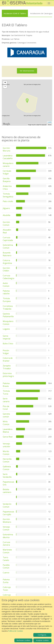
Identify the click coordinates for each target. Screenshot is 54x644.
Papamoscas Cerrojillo (8, 513)
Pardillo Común (6, 566)
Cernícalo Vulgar (7, 172)
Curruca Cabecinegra (8, 277)
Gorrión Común (6, 224)
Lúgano (6, 329)
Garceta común (6, 415)
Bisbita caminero (7, 491)
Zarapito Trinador (7, 367)
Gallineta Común (7, 468)
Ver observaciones (27, 71)
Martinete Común (7, 551)
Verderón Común (7, 505)
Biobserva (22, 3)
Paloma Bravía (6, 385)
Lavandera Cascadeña (8, 157)
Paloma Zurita (6, 581)
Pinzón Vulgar (6, 352)
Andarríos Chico (7, 188)
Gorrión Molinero (7, 521)
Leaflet (50, 122)
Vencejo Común (6, 528)
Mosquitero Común (8, 323)
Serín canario (6, 400)
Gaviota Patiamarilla (8, 315)
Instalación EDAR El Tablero (15, 13)
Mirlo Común (6, 423)
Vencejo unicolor (7, 445)
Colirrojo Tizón (7, 589)
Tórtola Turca (6, 392)
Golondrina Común (8, 246)
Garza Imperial (7, 337)
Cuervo (6, 573)
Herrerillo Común (7, 460)
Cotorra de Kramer (8, 359)
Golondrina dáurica (8, 536)
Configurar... (42, 635)
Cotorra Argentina (7, 262)
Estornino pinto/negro (8, 375)
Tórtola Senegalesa (8, 195)
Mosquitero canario (8, 165)
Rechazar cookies (23, 640)
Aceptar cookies (42, 640)
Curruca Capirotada (8, 239)
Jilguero (6, 208)
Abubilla (6, 215)
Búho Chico (8, 344)
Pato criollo (8, 201)
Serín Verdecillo (7, 476)
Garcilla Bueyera (7, 180)
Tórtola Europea (7, 300)
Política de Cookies (16, 631)
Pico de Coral (6, 408)
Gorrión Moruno (7, 149)
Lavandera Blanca (8, 431)
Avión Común (6, 285)
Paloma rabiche (6, 292)
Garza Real (8, 437)
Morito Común (6, 453)
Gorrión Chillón (6, 269)
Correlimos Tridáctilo (8, 307)
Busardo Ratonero (7, 254)
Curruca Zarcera (6, 544)
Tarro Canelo (6, 559)
